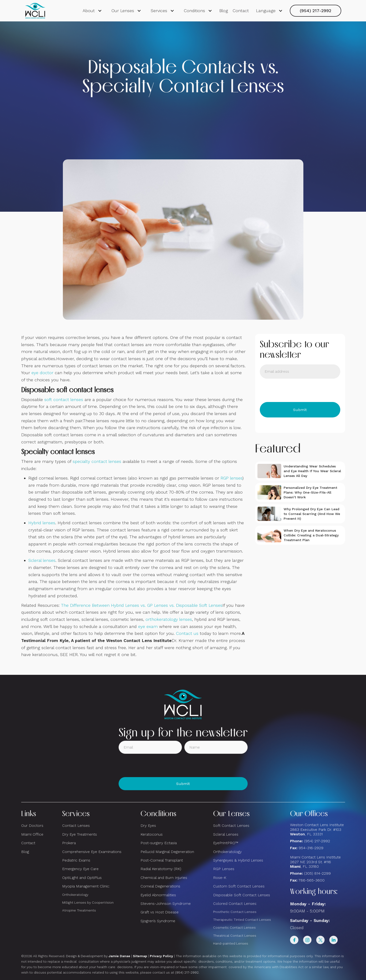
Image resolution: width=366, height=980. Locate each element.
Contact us (187, 633)
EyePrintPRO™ (226, 843)
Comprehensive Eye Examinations (92, 852)
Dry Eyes (148, 826)
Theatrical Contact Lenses (235, 936)
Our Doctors (32, 826)
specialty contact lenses (97, 461)
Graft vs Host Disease (160, 912)
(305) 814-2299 (317, 873)
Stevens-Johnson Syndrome (166, 904)
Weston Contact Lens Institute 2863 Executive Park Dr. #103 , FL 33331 (318, 829)
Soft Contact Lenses (231, 826)
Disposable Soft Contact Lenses (242, 895)
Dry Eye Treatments (80, 834)
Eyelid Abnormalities (158, 895)
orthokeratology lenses (169, 619)
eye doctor (42, 373)
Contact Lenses (76, 826)
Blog (224, 11)
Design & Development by (98, 956)
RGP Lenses (224, 869)
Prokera (69, 843)
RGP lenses (231, 478)
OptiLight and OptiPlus (82, 878)
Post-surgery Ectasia (159, 843)
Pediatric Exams (76, 860)
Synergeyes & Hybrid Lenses (238, 860)
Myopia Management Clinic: (86, 886)
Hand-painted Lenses (231, 943)
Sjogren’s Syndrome (158, 921)
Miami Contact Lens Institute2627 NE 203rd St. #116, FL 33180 (315, 862)
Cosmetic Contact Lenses (234, 927)
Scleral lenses (42, 560)
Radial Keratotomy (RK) (161, 869)
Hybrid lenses (42, 523)
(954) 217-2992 (316, 11)
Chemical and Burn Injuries (164, 878)
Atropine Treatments (79, 910)
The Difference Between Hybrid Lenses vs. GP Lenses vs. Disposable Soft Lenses (142, 605)
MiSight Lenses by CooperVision (88, 902)
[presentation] (296, 390)
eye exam (148, 626)
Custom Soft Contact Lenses (239, 886)
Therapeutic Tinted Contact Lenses (242, 920)
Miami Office (32, 834)
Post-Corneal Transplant (162, 860)
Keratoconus (152, 834)
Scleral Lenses (226, 834)
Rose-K (220, 878)
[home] (35, 11)
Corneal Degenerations (160, 886)
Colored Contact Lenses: (235, 904)
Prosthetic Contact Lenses (235, 912)
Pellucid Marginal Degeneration (167, 852)
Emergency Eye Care (80, 869)
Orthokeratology (75, 895)
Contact (241, 11)
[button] (92, 11)
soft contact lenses (64, 399)
